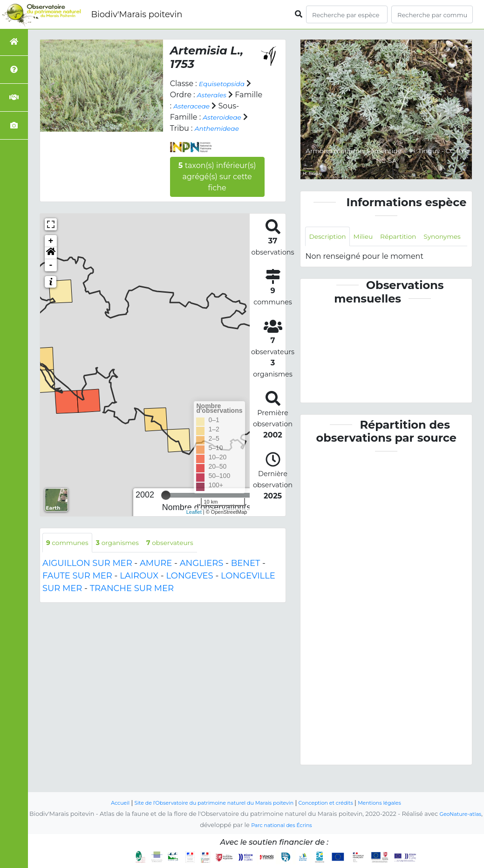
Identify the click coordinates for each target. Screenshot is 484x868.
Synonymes (331, 258)
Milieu (371, 237)
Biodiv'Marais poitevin (136, 14)
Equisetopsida (226, 84)
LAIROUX (139, 589)
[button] (51, 264)
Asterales (214, 95)
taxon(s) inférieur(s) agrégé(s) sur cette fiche (217, 188)
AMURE (156, 576)
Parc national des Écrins (290, 825)
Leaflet (194, 523)
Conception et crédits (337, 803)
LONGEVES (189, 589)
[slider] (166, 506)
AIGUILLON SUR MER (87, 576)
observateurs (188, 555)
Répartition (411, 237)
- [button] (51, 276)
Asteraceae (224, 106)
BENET (246, 576)
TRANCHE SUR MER (132, 601)
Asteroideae (193, 128)
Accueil (99, 803)
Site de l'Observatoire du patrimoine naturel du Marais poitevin (207, 803)
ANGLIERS (202, 576)
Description (331, 237)
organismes (128, 555)
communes (71, 555)
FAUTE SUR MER (77, 589)
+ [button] (51, 252)
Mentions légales (399, 803)
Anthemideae (196, 139)
